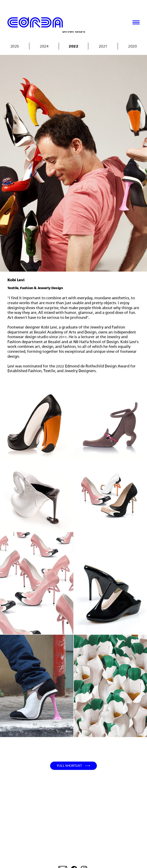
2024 (44, 46)
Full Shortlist (69, 766)
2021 (103, 46)
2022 (73, 46)
